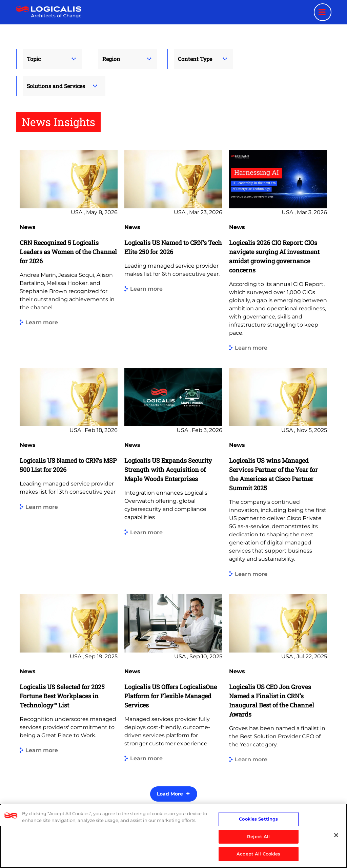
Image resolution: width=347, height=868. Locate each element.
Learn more (42, 323)
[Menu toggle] (323, 12)
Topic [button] (34, 59)
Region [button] (111, 59)
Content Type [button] (195, 59)
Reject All (258, 836)
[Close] (336, 835)
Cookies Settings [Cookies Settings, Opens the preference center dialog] (258, 819)
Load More (170, 794)
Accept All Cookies (258, 854)
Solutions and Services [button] (56, 86)
